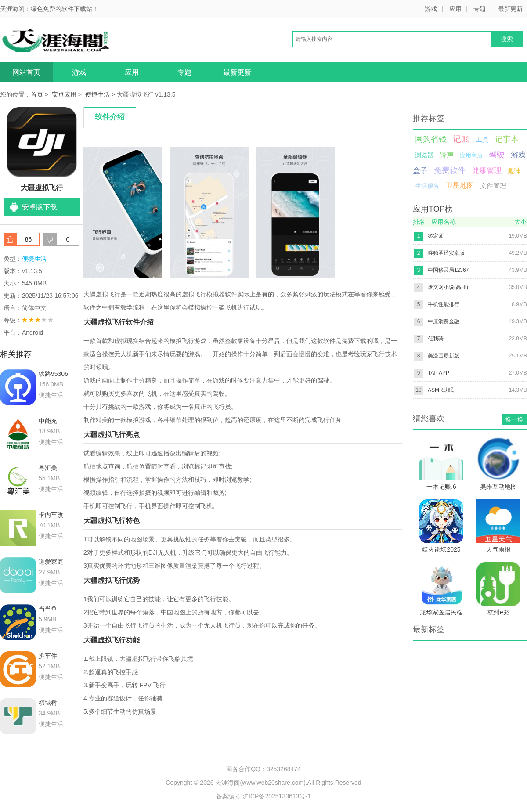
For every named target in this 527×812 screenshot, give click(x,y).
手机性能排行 (444, 304)
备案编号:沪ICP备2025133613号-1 (263, 796)
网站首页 (26, 72)
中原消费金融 (444, 321)
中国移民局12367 (448, 270)
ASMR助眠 (441, 390)
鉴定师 (436, 236)
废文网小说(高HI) (448, 287)
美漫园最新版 (444, 356)
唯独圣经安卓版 (446, 253)
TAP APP (439, 373)
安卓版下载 (40, 207)
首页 (37, 94)
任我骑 (436, 339)
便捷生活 (97, 94)
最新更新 (510, 9)
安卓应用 (64, 94)
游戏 (431, 9)
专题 (480, 9)
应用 (455, 9)
